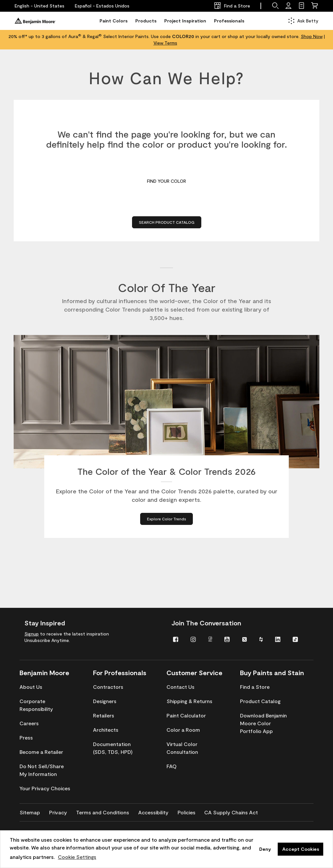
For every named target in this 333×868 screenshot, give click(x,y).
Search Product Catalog (167, 222)
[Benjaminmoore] (35, 21)
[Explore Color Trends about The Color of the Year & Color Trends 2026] (166, 520)
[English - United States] (40, 6)
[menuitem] (177, 639)
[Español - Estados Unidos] (102, 6)
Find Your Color (166, 181)
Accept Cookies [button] (301, 849)
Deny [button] (265, 849)
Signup (32, 634)
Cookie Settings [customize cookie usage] (77, 857)
